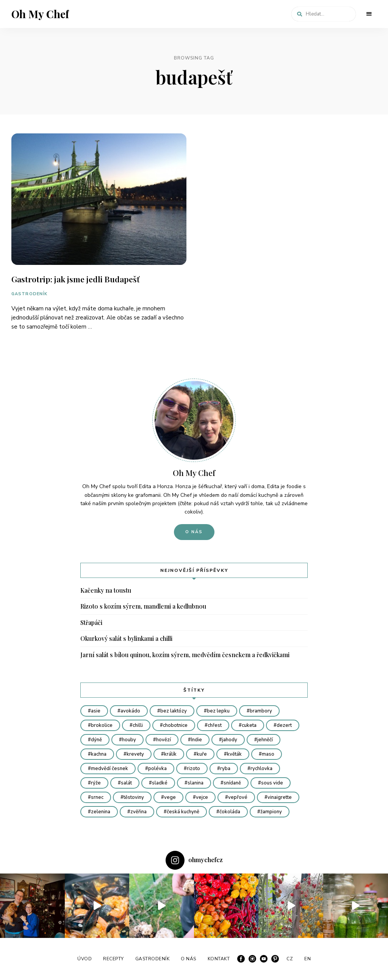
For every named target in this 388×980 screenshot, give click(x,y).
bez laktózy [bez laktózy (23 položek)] (174, 711)
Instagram (252, 959)
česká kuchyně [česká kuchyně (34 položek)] (183, 812)
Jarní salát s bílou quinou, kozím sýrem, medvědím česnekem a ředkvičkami (185, 655)
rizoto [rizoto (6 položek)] (193, 769)
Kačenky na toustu (106, 590)
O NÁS (189, 959)
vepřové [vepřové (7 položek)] (238, 797)
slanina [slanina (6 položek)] (196, 783)
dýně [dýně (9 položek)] (96, 740)
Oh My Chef (40, 14)
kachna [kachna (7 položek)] (99, 754)
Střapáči (91, 622)
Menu (369, 14)
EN (307, 959)
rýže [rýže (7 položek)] (96, 783)
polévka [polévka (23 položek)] (157, 769)
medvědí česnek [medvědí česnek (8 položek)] (110, 769)
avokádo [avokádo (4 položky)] (130, 711)
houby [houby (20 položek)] (129, 740)
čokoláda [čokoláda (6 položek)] (230, 812)
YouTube (264, 959)
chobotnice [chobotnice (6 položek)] (175, 725)
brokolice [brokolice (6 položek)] (102, 725)
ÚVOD (84, 959)
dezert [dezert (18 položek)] (284, 725)
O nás (194, 532)
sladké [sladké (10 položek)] (160, 783)
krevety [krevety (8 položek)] (135, 754)
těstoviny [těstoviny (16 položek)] (134, 797)
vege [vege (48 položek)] (170, 797)
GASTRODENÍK (29, 294)
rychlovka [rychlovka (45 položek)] (261, 769)
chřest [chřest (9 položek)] (215, 725)
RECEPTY (113, 959)
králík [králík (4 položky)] (170, 754)
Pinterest (275, 959)
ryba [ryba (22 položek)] (225, 769)
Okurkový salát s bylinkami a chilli (126, 638)
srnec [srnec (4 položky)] (97, 797)
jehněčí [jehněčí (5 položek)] (265, 740)
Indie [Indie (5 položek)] (196, 740)
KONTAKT (219, 959)
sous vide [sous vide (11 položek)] (272, 783)
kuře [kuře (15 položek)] (202, 754)
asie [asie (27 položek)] (96, 711)
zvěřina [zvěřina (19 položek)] (138, 812)
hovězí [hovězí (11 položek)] (163, 740)
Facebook (241, 959)
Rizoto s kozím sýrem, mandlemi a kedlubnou (143, 606)
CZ (290, 959)
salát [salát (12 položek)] (126, 783)
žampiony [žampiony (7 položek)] (271, 812)
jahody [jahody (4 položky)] (230, 740)
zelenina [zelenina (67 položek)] (101, 812)
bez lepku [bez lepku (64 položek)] (218, 711)
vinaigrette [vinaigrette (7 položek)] (280, 797)
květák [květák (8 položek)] (234, 754)
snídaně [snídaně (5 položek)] (232, 783)
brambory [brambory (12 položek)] (261, 711)
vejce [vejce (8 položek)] (202, 797)
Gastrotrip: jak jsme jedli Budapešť (75, 279)
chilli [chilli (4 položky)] (138, 725)
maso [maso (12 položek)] (268, 754)
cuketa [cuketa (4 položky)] (249, 725)
